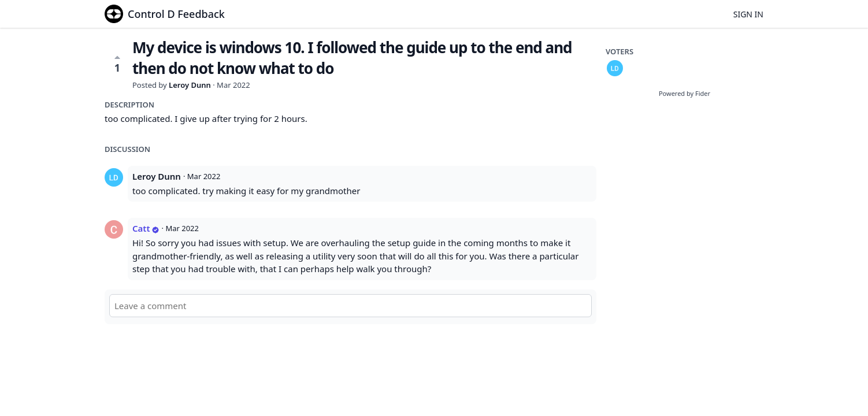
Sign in (748, 14)
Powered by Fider (685, 93)
